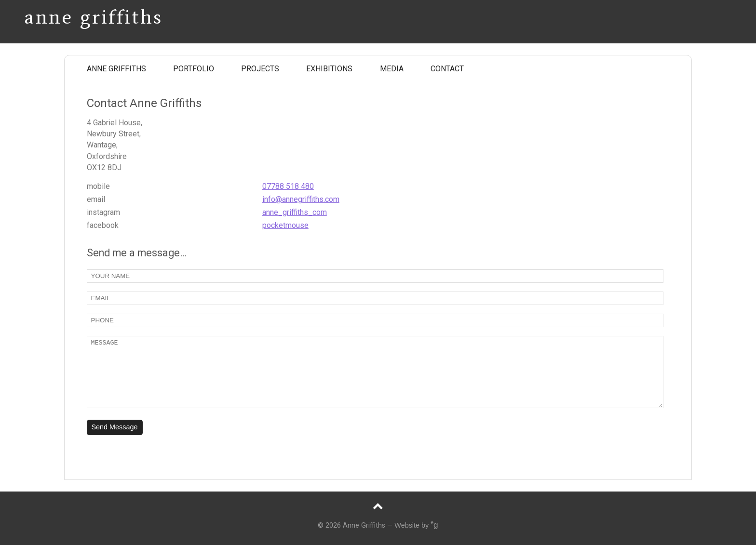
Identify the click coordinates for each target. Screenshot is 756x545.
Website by (416, 525)
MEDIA (392, 69)
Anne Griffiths (93, 13)
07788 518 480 (288, 186)
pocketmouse (285, 225)
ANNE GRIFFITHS (116, 69)
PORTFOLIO (194, 69)
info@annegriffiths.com (301, 199)
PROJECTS (260, 69)
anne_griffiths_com (295, 212)
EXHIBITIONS (329, 69)
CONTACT (447, 69)
